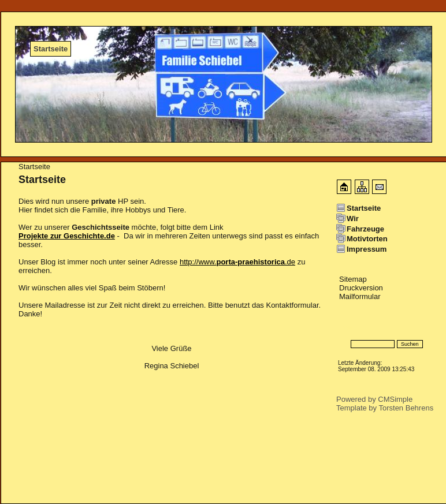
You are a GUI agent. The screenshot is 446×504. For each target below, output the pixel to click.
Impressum (367, 249)
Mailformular (360, 296)
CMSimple (395, 399)
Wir (353, 219)
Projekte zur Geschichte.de (67, 236)
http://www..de (237, 262)
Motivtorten (367, 239)
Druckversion (361, 288)
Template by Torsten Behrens (385, 408)
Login (346, 327)
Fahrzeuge (365, 229)
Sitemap (353, 279)
